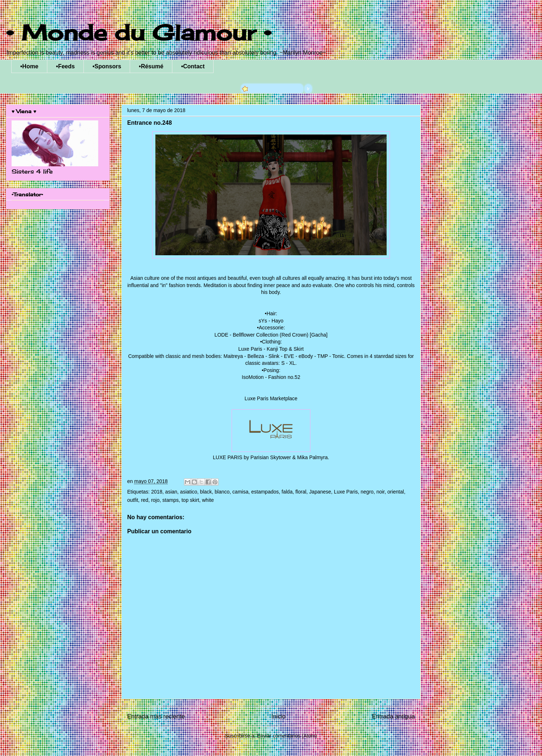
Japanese (320, 492)
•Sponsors (107, 66)
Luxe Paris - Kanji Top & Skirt (271, 349)
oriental (396, 492)
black (206, 492)
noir (381, 492)
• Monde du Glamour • (139, 32)
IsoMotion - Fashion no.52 (271, 377)
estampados (265, 492)
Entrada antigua (394, 716)
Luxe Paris (346, 492)
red (145, 500)
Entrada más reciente (156, 716)
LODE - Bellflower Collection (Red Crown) (262, 335)
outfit (133, 500)
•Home (29, 66)
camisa (240, 492)
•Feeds (65, 66)
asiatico (188, 492)
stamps (170, 500)
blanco (222, 492)
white (208, 500)
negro (367, 492)
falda (287, 492)
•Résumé (151, 66)
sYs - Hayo (271, 321)
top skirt (190, 500)
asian (171, 492)
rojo (155, 500)
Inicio (278, 716)
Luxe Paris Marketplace (271, 398)
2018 (157, 492)
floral (301, 492)
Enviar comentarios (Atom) (287, 736)
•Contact (193, 66)
